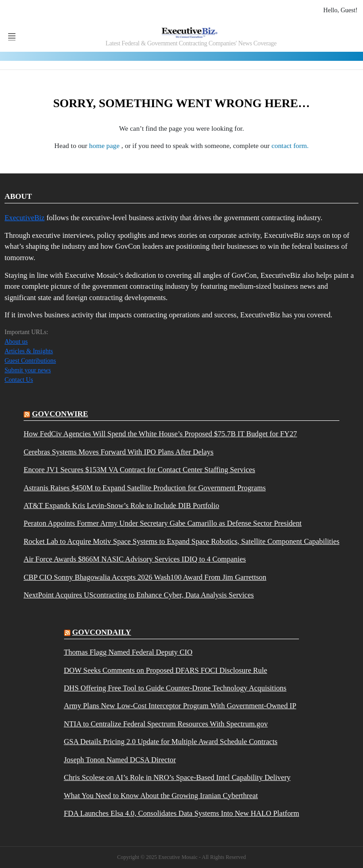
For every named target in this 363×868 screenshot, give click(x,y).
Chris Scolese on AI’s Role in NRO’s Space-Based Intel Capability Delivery (177, 778)
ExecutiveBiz (25, 218)
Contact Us (19, 380)
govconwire (60, 414)
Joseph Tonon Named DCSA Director (120, 760)
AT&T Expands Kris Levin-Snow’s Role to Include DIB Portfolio (121, 506)
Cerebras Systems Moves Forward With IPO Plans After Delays (119, 452)
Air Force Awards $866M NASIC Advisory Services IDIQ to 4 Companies (135, 559)
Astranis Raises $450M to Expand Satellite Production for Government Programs (145, 488)
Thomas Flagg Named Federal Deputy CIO (128, 652)
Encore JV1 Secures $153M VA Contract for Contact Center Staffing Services (139, 470)
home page (105, 145)
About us (16, 342)
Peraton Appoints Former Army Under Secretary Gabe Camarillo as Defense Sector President (163, 523)
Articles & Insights (29, 351)
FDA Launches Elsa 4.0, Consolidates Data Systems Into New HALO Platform (182, 814)
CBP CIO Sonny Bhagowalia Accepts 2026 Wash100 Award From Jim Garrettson (145, 577)
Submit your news (28, 370)
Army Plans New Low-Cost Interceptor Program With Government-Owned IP (180, 706)
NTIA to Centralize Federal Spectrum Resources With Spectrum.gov (166, 724)
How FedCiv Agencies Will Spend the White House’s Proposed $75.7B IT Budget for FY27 (160, 434)
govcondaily (102, 632)
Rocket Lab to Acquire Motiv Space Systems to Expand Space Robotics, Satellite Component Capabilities (181, 542)
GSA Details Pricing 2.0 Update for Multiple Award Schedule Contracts (171, 742)
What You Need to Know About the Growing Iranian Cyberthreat (161, 796)
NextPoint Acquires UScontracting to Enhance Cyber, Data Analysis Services (139, 595)
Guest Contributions (30, 361)
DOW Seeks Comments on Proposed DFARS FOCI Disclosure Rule (166, 671)
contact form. (290, 145)
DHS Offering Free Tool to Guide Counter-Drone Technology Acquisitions (175, 688)
